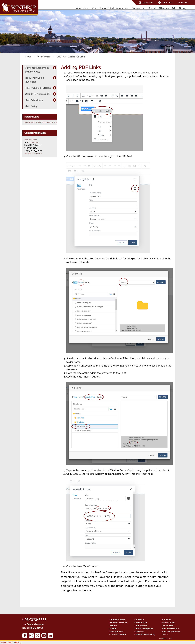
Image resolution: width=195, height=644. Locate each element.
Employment (141, 626)
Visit (94, 8)
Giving (183, 8)
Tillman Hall (34, 142)
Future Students (117, 620)
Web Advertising (34, 100)
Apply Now (148, 3)
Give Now (139, 632)
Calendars (139, 620)
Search (184, 3)
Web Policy (31, 106)
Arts (174, 8)
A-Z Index (166, 620)
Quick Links (167, 3)
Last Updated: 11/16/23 (11, 643)
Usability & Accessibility (38, 94)
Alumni (113, 629)
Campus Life (139, 8)
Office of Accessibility (145, 635)
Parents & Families (118, 623)
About (152, 8)
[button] (15, 29)
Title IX (165, 635)
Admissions (83, 8)
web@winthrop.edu (33, 153)
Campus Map (141, 623)
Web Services (44, 57)
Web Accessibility (170, 629)
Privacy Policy (168, 623)
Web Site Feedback (171, 632)
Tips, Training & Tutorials (38, 88)
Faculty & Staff (116, 632)
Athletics (164, 8)
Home (28, 57)
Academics (123, 8)
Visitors (113, 626)
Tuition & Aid (107, 8)
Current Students (118, 635)
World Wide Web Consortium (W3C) (40, 123)
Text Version (167, 626)
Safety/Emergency (144, 629)
